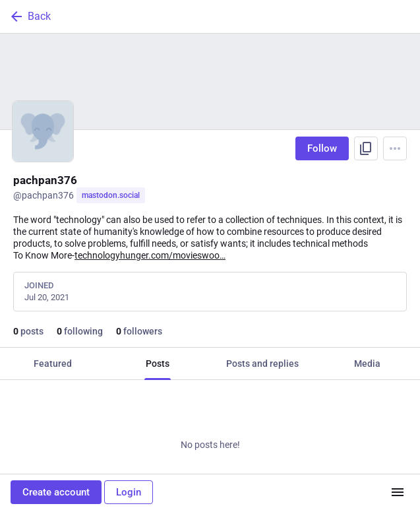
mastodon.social (111, 195)
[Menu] (395, 148)
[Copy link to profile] (366, 148)
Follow (322, 148)
